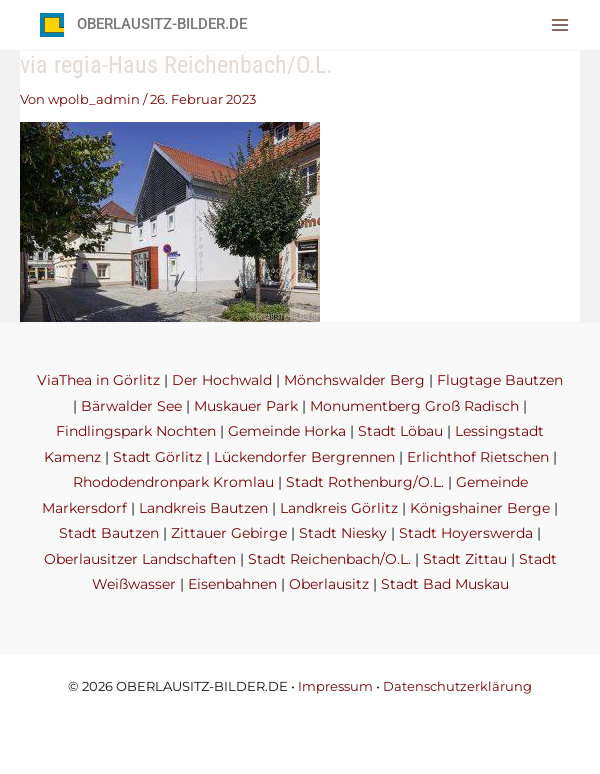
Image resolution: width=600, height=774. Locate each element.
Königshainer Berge (480, 508)
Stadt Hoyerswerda (466, 533)
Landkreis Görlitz (339, 508)
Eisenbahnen (232, 584)
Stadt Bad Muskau (445, 584)
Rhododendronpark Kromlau (173, 482)
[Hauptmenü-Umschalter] (560, 24)
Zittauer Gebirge (229, 533)
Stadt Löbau (400, 431)
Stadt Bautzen (109, 533)
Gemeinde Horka (287, 431)
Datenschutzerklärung (457, 686)
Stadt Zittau (465, 559)
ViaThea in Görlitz (98, 380)
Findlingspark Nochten (136, 431)
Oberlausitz (329, 584)
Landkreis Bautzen (203, 508)
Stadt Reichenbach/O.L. (329, 559)
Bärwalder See (131, 406)
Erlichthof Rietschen (478, 457)
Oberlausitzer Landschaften (140, 559)
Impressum (335, 686)
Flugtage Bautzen (500, 380)
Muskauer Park (246, 406)
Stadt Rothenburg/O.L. (365, 482)
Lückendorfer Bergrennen (304, 457)
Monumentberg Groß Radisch (414, 406)
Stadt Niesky (343, 533)
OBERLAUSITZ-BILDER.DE (162, 24)
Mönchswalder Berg (354, 380)
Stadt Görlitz (157, 457)
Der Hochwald (222, 380)
